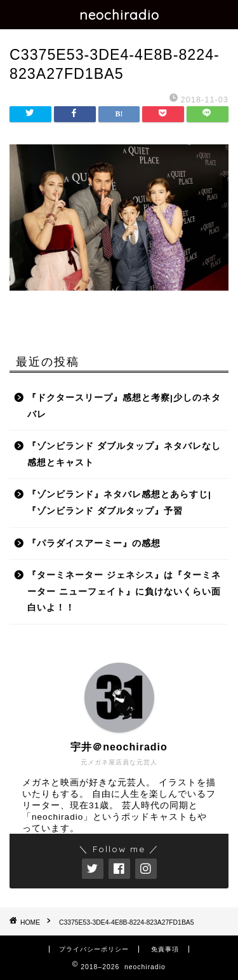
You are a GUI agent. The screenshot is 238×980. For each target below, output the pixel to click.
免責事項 (165, 949)
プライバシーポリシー (94, 949)
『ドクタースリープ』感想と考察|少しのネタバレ (124, 406)
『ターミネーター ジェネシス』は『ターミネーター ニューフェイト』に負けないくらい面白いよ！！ (124, 591)
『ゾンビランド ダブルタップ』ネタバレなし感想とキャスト (124, 454)
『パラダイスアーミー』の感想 (94, 543)
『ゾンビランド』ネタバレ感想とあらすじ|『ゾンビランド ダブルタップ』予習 (119, 503)
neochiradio (119, 15)
